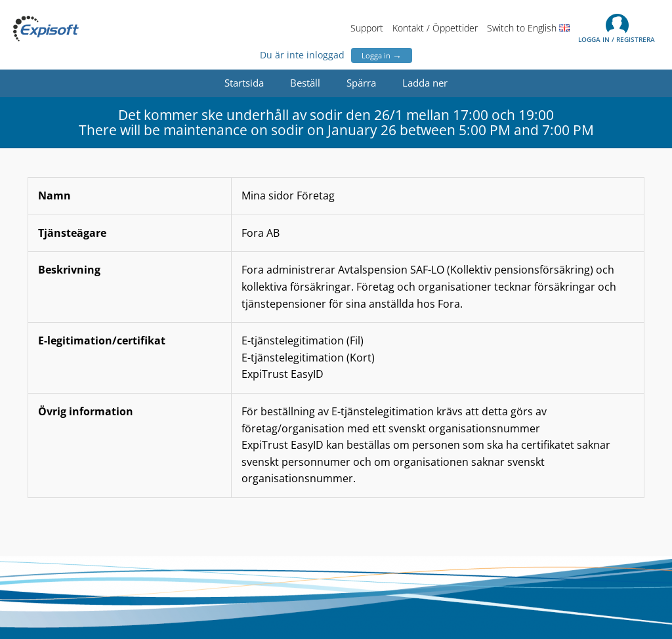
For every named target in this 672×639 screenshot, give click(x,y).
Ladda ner (425, 83)
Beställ (305, 83)
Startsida (244, 83)
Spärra (361, 83)
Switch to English (528, 28)
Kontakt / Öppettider (435, 28)
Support (367, 28)
